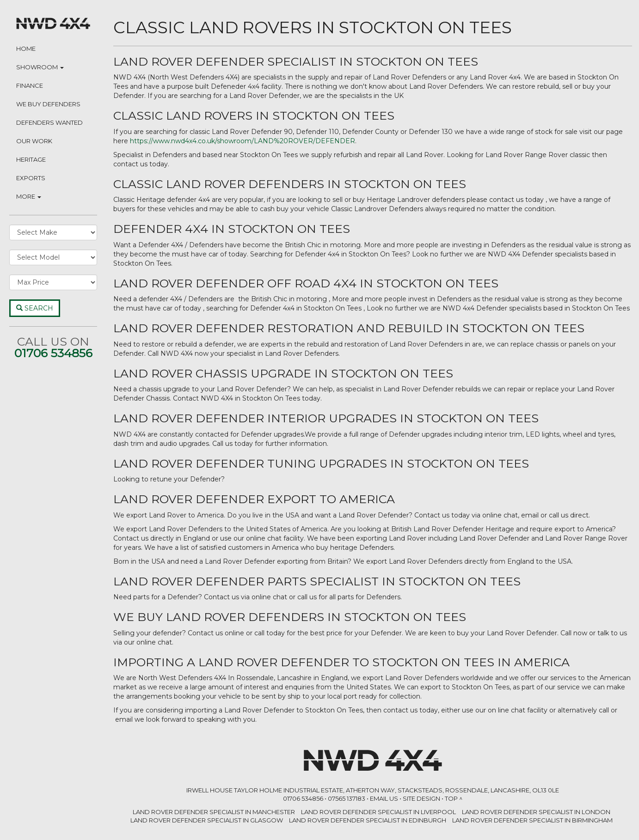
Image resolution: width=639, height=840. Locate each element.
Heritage (31, 159)
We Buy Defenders (48, 104)
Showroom (40, 67)
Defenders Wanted (49, 122)
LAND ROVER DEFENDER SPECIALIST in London (536, 812)
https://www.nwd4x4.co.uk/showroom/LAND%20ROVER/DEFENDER (243, 141)
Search (35, 308)
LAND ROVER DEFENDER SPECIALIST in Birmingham (532, 820)
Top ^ (454, 798)
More (29, 196)
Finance (30, 85)
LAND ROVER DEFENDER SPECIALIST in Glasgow (207, 820)
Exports (31, 178)
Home (26, 49)
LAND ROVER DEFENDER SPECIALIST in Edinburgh (368, 820)
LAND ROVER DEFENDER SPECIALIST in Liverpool (378, 812)
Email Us (384, 798)
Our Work (34, 141)
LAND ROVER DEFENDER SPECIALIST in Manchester (214, 812)
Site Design (421, 798)
